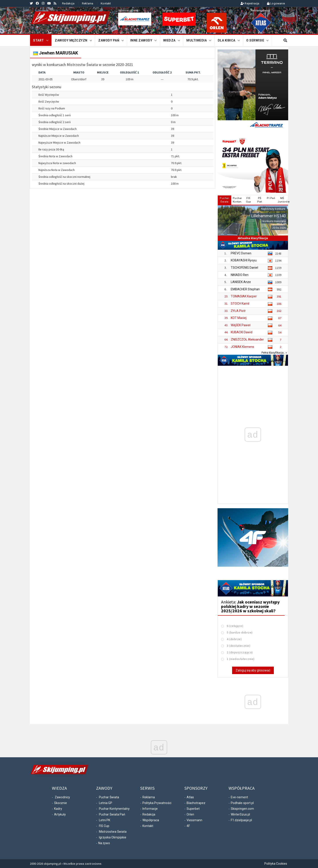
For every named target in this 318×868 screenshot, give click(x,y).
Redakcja (68, 3)
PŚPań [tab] (260, 200)
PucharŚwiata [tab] (224, 200)
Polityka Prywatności (157, 803)
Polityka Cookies (276, 864)
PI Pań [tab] (271, 198)
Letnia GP (106, 803)
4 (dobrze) (234, 639)
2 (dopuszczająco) (240, 652)
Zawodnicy (62, 797)
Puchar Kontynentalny (114, 809)
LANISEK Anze (241, 282)
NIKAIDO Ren (240, 275)
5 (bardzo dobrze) (240, 632)
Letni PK (105, 820)
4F (188, 826)
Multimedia (197, 40)
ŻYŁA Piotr (238, 311)
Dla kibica (227, 40)
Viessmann (194, 820)
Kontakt (106, 3)
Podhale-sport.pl (242, 803)
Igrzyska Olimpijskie (113, 837)
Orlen (190, 814)
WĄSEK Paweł (241, 325)
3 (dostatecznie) (238, 646)
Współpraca (151, 820)
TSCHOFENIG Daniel (244, 268)
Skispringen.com (242, 809)
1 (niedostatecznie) (241, 659)
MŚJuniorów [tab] (283, 200)
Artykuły (60, 814)
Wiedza (169, 40)
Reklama (88, 3)
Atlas (190, 797)
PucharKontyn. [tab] (238, 200)
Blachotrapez (196, 803)
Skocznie (61, 803)
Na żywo (104, 843)
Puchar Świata (109, 797)
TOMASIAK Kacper (244, 296)
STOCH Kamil (240, 304)
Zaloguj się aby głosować (253, 670)
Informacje (150, 809)
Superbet (193, 809)
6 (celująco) (235, 626)
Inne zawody (141, 40)
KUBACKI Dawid (242, 332)
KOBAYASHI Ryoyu (244, 260)
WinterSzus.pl (240, 814)
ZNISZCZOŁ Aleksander (247, 339)
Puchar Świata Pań (112, 814)
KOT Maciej (239, 318)
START (39, 40)
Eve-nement (239, 797)
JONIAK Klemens (242, 347)
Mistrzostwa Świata (113, 832)
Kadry (58, 809)
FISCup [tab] (249, 200)
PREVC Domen (241, 253)
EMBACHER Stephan (245, 289)
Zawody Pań (109, 40)
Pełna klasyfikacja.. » (274, 353)
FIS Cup (104, 826)
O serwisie (255, 40)
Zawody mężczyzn (71, 40)
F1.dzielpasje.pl (241, 820)
